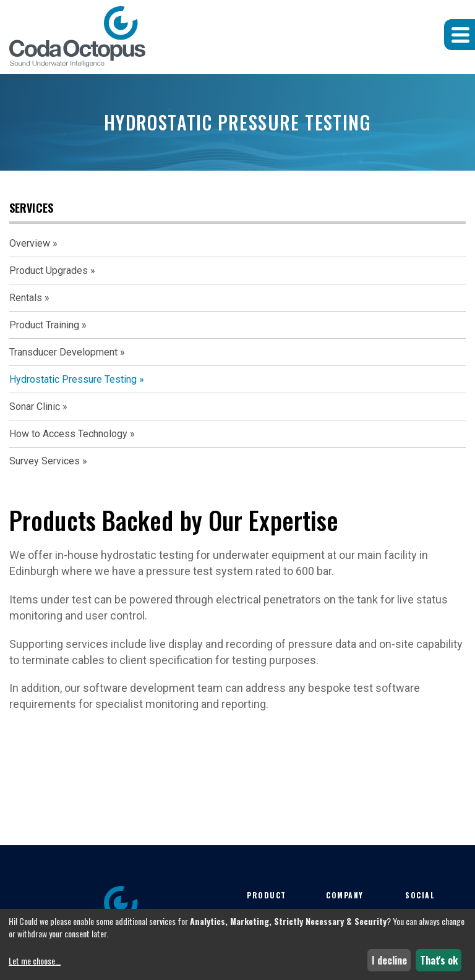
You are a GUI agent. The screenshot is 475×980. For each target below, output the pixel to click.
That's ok (439, 960)
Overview (30, 243)
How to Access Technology (68, 434)
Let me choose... (35, 961)
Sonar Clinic (35, 407)
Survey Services (45, 461)
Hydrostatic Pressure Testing (73, 379)
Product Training (44, 325)
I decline (389, 960)
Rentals (26, 298)
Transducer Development (63, 352)
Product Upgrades (49, 271)
